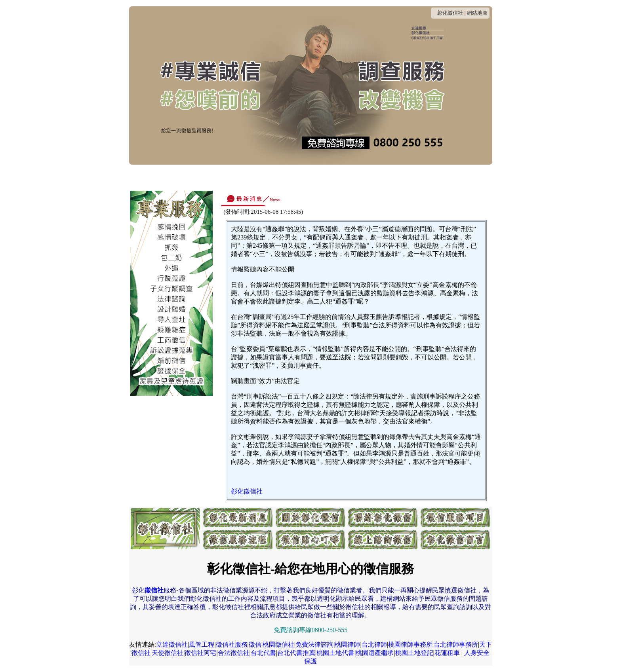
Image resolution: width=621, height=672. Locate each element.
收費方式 (286, 177)
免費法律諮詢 (314, 644)
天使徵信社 (168, 653)
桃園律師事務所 (410, 644)
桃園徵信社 (278, 644)
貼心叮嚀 (391, 177)
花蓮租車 (447, 653)
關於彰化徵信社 (206, 177)
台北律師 (374, 644)
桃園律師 (347, 644)
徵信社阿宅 (200, 653)
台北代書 (263, 653)
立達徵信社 (172, 644)
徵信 (255, 644)
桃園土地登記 (414, 653)
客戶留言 (460, 177)
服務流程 (356, 177)
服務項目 (321, 177)
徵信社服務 (232, 644)
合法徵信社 (234, 653)
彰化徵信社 (450, 13)
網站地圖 (477, 13)
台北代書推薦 (296, 653)
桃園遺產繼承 (375, 653)
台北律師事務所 (456, 644)
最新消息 (161, 177)
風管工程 (202, 644)
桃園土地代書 (335, 653)
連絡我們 (251, 177)
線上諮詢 (425, 177)
